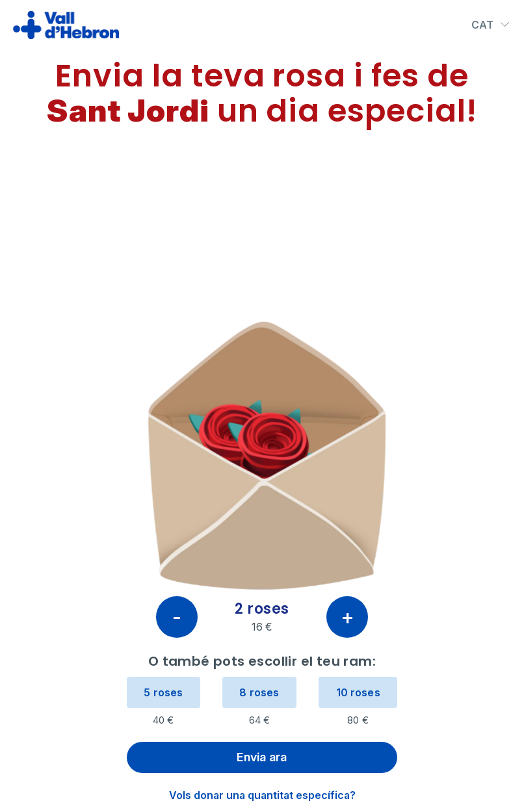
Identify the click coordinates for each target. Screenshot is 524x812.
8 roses (259, 692)
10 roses (358, 692)
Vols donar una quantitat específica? (262, 795)
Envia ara (262, 757)
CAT (491, 25)
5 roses (163, 692)
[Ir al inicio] (66, 25)
